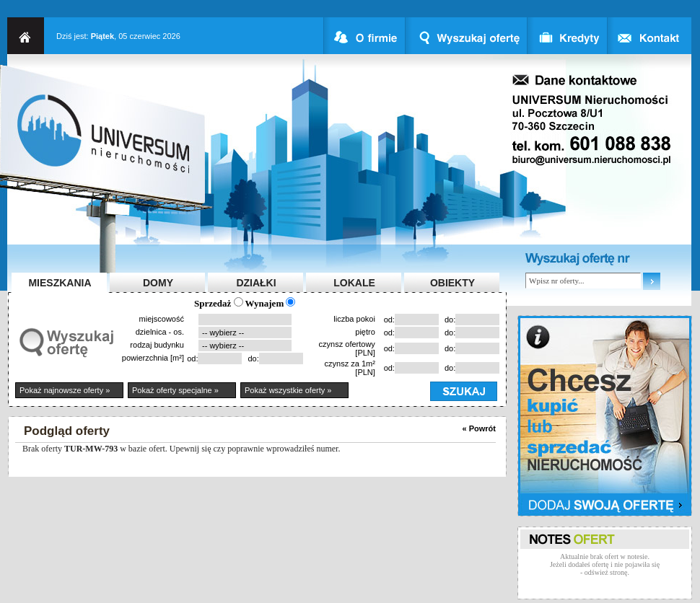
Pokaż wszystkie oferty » (288, 390)
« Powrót (479, 428)
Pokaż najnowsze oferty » (65, 390)
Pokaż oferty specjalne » (175, 390)
